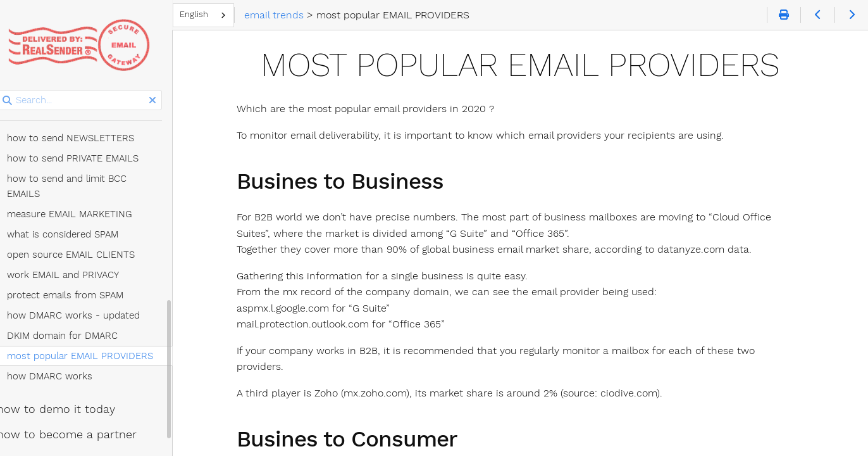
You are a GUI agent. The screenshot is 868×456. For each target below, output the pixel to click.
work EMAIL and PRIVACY (76, 232)
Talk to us (47, 438)
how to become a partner (80, 392)
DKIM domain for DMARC (76, 293)
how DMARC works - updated (87, 273)
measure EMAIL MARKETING (83, 172)
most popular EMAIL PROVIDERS (93, 313)
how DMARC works (63, 334)
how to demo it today (69, 367)
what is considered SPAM (76, 192)
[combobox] (220, 15)
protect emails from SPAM (78, 253)
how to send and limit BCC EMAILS (98, 151)
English (211, 14)
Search (11, 90)
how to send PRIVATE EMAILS (86, 131)
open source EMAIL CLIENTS (84, 212)
